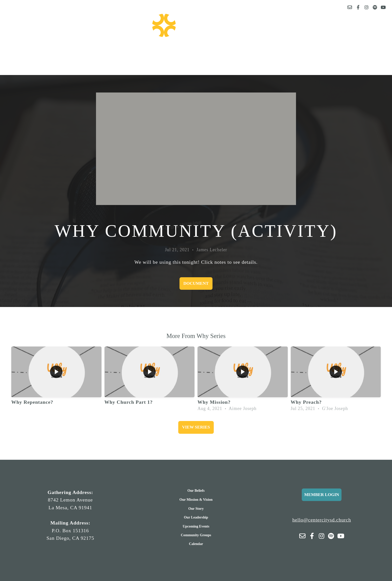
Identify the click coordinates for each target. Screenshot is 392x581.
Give (171, 53)
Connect (293, 53)
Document (196, 283)
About (95, 53)
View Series (196, 427)
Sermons (207, 53)
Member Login (322, 495)
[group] (56, 380)
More (246, 53)
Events (135, 53)
